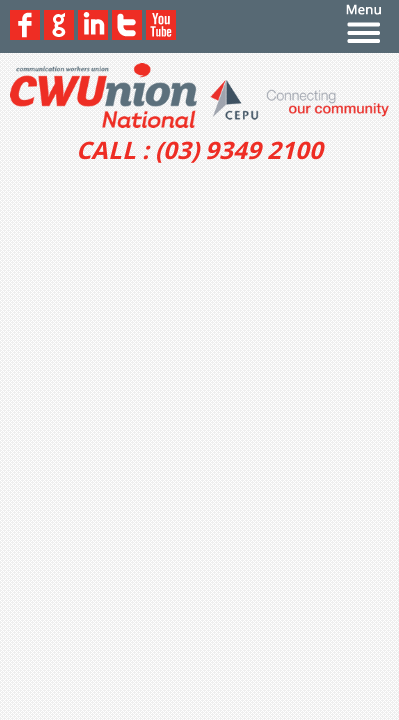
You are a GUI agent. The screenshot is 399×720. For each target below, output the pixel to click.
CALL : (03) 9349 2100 (199, 150)
